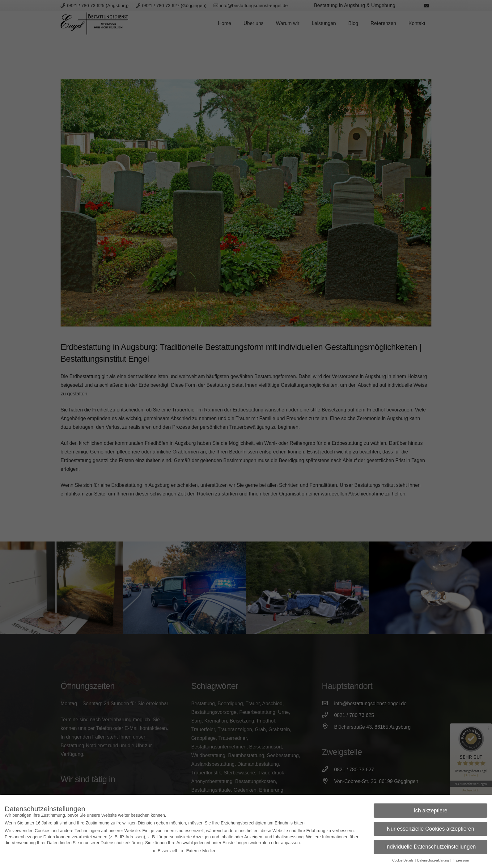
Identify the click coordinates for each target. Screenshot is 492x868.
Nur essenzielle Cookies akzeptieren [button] (430, 829)
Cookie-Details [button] (403, 860)
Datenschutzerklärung (122, 843)
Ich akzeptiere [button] (431, 811)
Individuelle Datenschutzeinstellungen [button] (431, 847)
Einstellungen (235, 843)
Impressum (461, 860)
